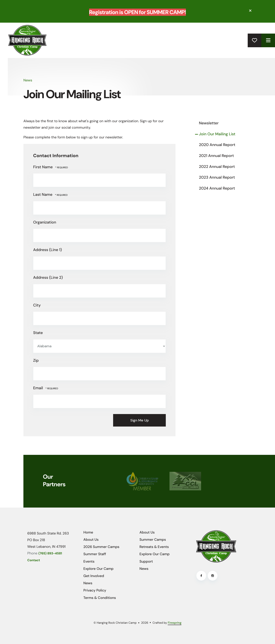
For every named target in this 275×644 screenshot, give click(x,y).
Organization (45, 222)
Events (89, 561)
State (38, 333)
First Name (43, 167)
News (88, 583)
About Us (91, 540)
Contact (34, 560)
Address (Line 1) (47, 250)
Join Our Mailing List (217, 134)
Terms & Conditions (100, 598)
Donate (255, 40)
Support (146, 561)
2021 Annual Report (216, 156)
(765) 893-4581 (50, 554)
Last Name (43, 195)
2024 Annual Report (217, 188)
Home (88, 532)
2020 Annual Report (217, 145)
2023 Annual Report (217, 177)
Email (39, 388)
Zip (36, 361)
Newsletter (209, 123)
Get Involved (94, 576)
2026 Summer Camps (102, 547)
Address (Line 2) (48, 278)
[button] (250, 11)
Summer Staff (95, 554)
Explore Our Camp (99, 569)
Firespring (175, 623)
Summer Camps (153, 540)
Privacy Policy (95, 590)
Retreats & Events (154, 547)
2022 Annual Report (217, 167)
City (37, 305)
